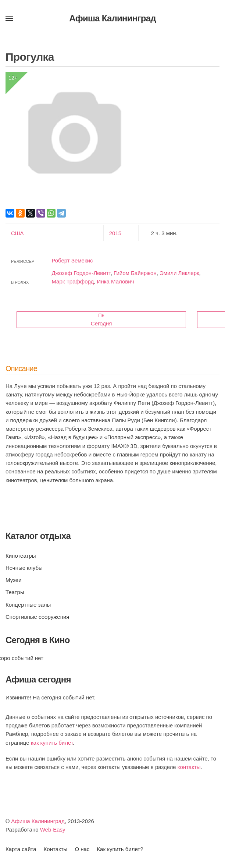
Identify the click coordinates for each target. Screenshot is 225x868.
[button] (9, 18)
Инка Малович (116, 281)
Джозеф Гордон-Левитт (81, 273)
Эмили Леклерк (179, 273)
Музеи (14, 580)
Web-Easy (53, 830)
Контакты (56, 849)
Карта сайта (21, 849)
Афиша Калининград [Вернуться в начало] (113, 18)
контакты (189, 767)
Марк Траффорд (73, 281)
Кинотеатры (21, 556)
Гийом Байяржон (135, 273)
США (17, 233)
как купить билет (52, 743)
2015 (115, 233)
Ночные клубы (24, 568)
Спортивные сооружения (37, 617)
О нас (82, 849)
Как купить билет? (120, 849)
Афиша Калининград (38, 821)
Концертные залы (28, 605)
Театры (15, 592)
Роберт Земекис (72, 260)
